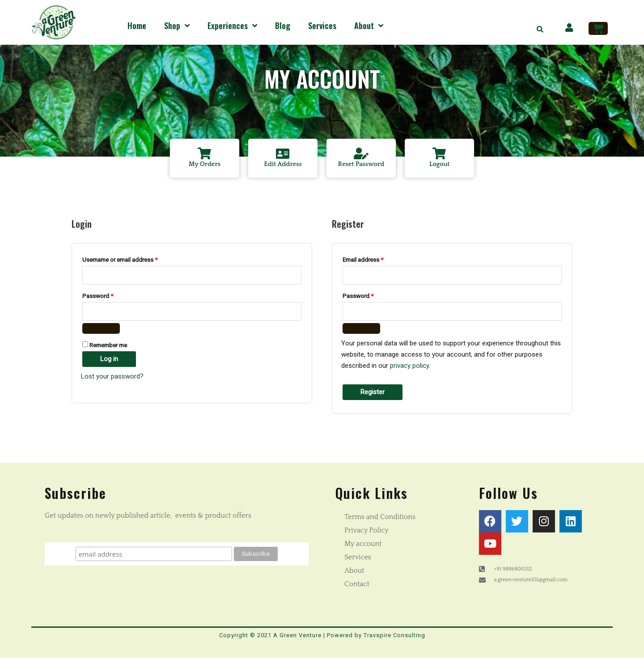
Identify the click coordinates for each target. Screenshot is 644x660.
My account (363, 545)
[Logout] (440, 154)
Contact (357, 586)
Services (322, 26)
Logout (440, 166)
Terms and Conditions (380, 519)
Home (137, 26)
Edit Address (283, 166)
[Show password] (101, 331)
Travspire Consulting (394, 637)
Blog (283, 26)
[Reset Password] (361, 154)
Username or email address (131, 260)
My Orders (205, 166)
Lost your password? (112, 379)
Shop (177, 26)
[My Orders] (205, 154)
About (369, 26)
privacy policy (409, 367)
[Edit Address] (283, 154)
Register (373, 394)
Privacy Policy (366, 532)
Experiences (232, 26)
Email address (374, 260)
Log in (109, 361)
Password (109, 296)
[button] (540, 29)
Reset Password (361, 166)
